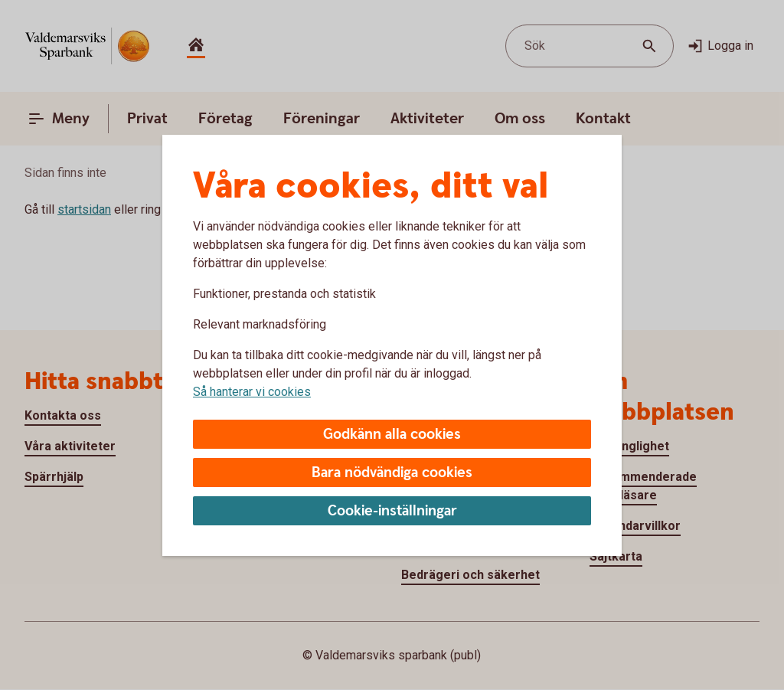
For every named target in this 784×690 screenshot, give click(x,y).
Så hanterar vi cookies (252, 392)
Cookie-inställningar (392, 511)
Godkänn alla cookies (392, 435)
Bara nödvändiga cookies (392, 473)
